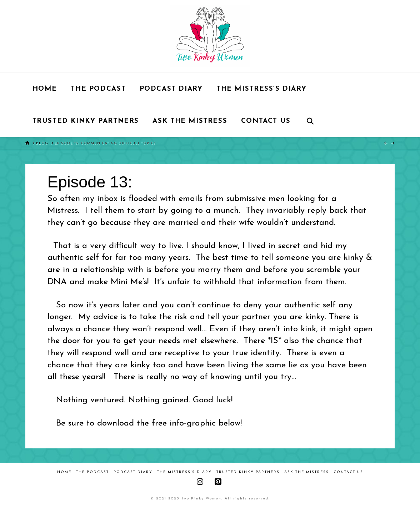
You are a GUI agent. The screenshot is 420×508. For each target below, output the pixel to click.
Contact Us (348, 472)
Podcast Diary (133, 472)
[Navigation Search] (310, 121)
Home (64, 472)
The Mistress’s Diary (184, 472)
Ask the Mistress (307, 472)
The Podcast (92, 472)
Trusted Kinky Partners (248, 472)
